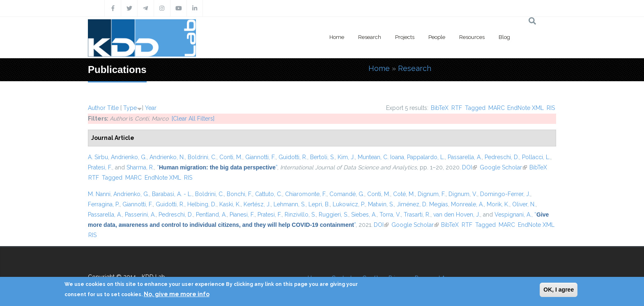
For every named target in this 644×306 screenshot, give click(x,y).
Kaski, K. (230, 204)
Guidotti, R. (293, 157)
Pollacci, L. (536, 157)
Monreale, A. (467, 204)
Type (130, 108)
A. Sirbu (98, 157)
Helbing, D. (202, 204)
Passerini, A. (140, 215)
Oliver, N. (524, 204)
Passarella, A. (465, 157)
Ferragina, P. (104, 204)
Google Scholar (503, 167)
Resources (472, 37)
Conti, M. (231, 157)
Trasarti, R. (417, 215)
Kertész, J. (257, 204)
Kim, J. (346, 157)
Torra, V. (390, 215)
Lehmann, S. (290, 204)
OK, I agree (559, 290)
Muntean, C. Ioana (381, 157)
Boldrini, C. (202, 157)
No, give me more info (177, 294)
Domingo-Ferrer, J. (505, 194)
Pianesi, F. (242, 215)
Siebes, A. (364, 215)
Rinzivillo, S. (300, 215)
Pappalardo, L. (426, 157)
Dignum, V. (463, 194)
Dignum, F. (432, 194)
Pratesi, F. (100, 167)
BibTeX (440, 108)
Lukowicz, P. (349, 204)
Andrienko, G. (129, 157)
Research (370, 37)
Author (97, 108)
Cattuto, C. (269, 194)
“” (217, 167)
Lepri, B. (319, 204)
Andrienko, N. (167, 157)
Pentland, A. (211, 215)
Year (151, 108)
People (437, 37)
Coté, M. (404, 194)
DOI (469, 167)
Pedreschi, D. (502, 157)
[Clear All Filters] (193, 119)
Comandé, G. (347, 194)
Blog (504, 37)
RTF (457, 108)
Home (337, 37)
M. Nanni (99, 194)
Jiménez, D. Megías (422, 204)
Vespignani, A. (513, 215)
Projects (405, 37)
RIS (551, 108)
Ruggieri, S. (333, 215)
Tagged (475, 108)
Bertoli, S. (322, 157)
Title (113, 108)
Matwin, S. (381, 204)
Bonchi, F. (239, 194)
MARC (497, 108)
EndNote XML (526, 108)
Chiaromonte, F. (306, 194)
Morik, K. (498, 204)
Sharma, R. (140, 167)
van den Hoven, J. (457, 215)
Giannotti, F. (260, 157)
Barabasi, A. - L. (172, 194)
